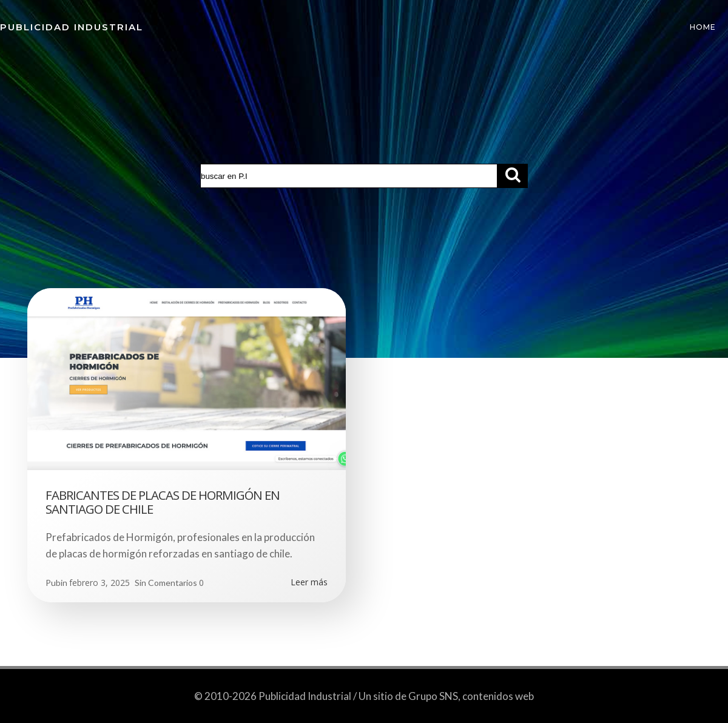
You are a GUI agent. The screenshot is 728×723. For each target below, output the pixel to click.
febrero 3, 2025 (99, 583)
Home (703, 27)
